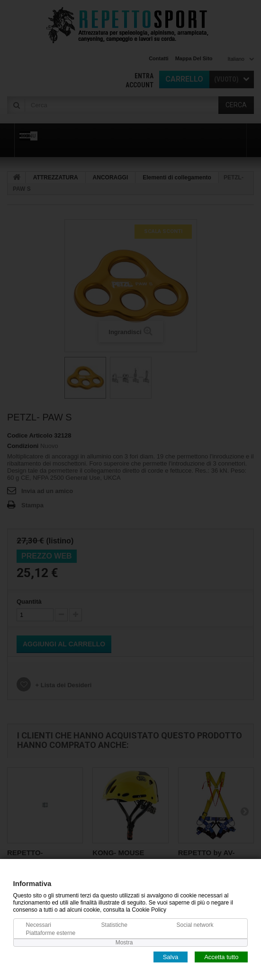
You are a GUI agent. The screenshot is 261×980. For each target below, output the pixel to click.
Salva (171, 957)
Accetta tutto (221, 957)
